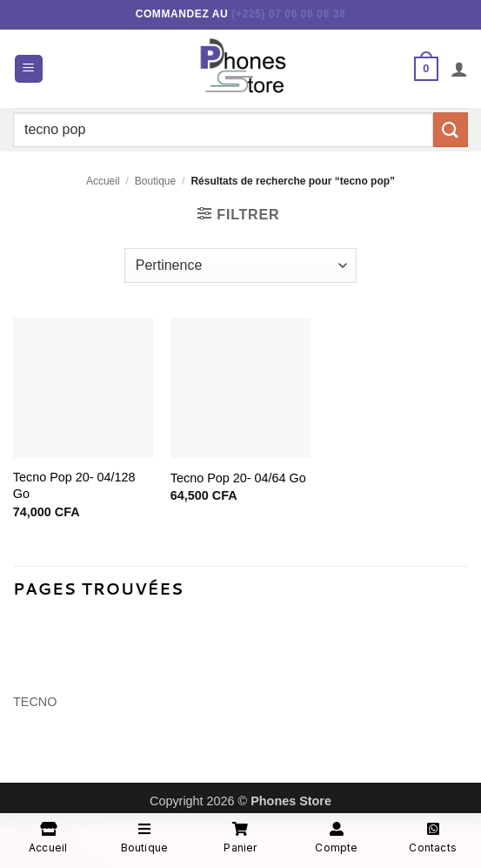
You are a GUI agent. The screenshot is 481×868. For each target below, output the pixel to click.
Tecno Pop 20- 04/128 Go (74, 485)
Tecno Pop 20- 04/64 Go (238, 478)
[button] (29, 69)
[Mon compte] (459, 69)
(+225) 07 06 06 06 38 (288, 14)
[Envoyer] (451, 129)
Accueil (103, 181)
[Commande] (240, 266)
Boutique (155, 181)
